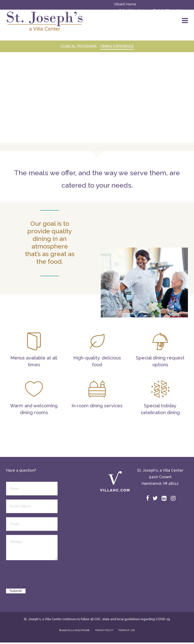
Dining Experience (117, 46)
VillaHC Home (125, 4)
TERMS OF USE (127, 630)
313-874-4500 (169, 10)
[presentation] (44, 576)
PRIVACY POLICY (104, 630)
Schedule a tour (132, 10)
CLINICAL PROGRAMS (79, 46)
